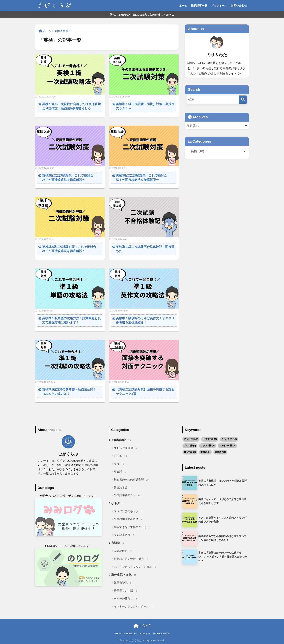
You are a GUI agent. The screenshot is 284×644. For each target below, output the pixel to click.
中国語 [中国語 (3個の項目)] (205, 452)
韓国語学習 (124, 488)
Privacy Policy (161, 633)
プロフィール (219, 6)
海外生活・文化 (124, 575)
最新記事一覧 (199, 6)
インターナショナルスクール (134, 607)
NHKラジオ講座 (126, 448)
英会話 (121, 472)
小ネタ (118, 504)
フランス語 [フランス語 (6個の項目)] (208, 446)
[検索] (243, 100)
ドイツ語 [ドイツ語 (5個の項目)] (190, 446)
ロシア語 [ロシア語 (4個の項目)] (190, 452)
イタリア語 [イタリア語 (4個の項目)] (210, 439)
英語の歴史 (124, 551)
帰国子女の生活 (126, 591)
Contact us (131, 633)
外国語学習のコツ (128, 495)
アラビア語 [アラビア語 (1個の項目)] (191, 439)
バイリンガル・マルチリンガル (136, 567)
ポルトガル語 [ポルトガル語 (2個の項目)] (227, 446)
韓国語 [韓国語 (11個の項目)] (220, 452)
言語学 (118, 543)
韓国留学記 (124, 583)
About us (145, 633)
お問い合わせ (239, 6)
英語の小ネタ (125, 535)
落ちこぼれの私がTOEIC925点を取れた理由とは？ (142, 15)
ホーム (183, 6)
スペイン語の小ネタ (129, 512)
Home (118, 633)
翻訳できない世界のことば (133, 527)
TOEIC (121, 456)
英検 (119, 464)
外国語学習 (121, 440)
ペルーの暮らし (126, 599)
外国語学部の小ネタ (129, 519)
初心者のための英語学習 (132, 480)
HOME (142, 626)
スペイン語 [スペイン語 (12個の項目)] (229, 439)
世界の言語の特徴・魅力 (132, 559)
